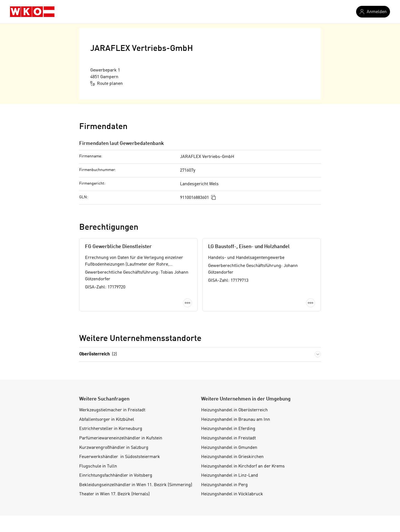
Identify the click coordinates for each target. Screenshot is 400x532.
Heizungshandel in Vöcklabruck (232, 494)
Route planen (107, 83)
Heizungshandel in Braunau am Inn (236, 420)
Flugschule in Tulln (98, 466)
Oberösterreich (98, 354)
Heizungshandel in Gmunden (229, 448)
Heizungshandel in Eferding (228, 429)
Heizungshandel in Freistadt (228, 438)
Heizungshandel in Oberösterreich (234, 410)
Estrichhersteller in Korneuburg (111, 429)
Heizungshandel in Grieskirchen (232, 457)
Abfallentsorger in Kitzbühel (107, 420)
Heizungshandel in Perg (224, 485)
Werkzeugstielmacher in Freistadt (112, 410)
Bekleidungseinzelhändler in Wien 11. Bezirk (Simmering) (136, 485)
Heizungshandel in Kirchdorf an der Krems (243, 466)
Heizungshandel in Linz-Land (230, 476)
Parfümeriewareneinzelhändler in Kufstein (121, 438)
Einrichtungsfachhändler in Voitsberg (116, 476)
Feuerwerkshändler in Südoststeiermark (120, 457)
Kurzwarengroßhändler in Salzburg (114, 448)
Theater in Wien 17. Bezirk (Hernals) (114, 494)
